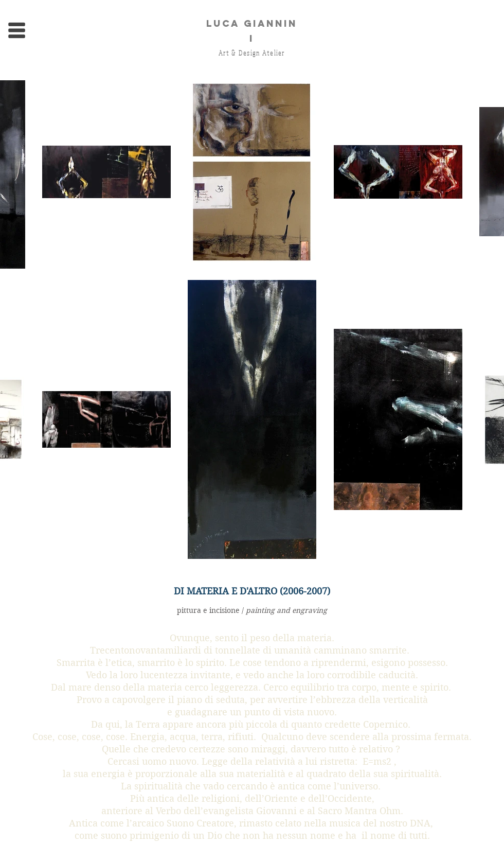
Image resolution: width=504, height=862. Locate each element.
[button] (17, 31)
